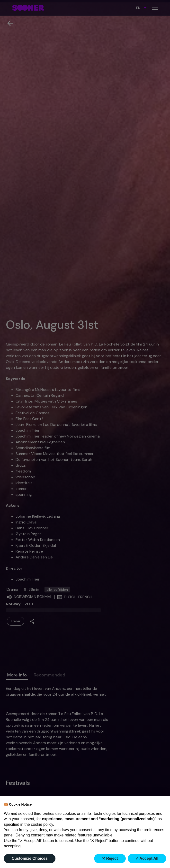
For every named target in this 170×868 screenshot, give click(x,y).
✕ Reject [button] (110, 858)
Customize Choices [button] (30, 858)
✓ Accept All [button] (147, 858)
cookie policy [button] (42, 824)
